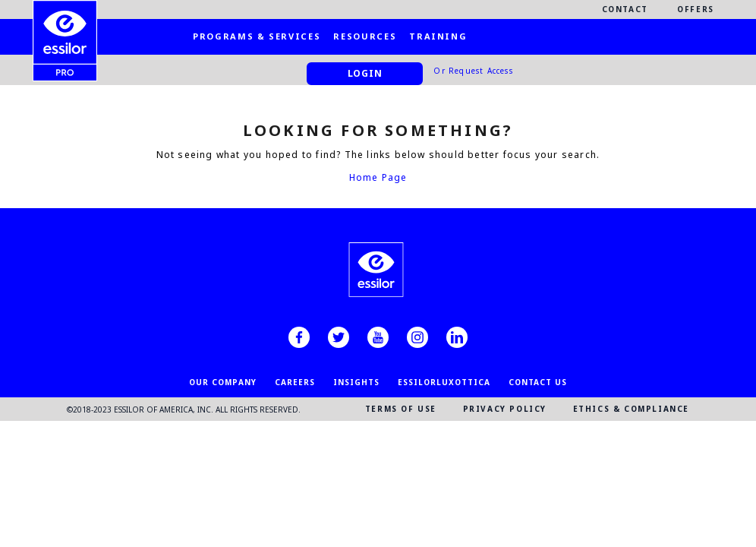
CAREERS (295, 382)
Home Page (378, 177)
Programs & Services (257, 36)
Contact (625, 9)
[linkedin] (457, 337)
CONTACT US (538, 382)
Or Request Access (473, 71)
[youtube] (378, 337)
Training (438, 36)
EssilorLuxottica (444, 382)
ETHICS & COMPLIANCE (631, 409)
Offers (696, 9)
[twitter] (339, 337)
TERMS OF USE (401, 409)
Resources (365, 36)
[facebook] (299, 337)
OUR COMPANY (223, 382)
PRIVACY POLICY (505, 409)
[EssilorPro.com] (65, 27)
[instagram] (417, 337)
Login (365, 73)
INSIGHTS (356, 382)
